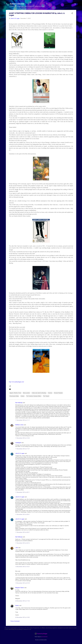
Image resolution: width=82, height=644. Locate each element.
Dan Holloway (19, 403)
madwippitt (18, 443)
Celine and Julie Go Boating (39, 393)
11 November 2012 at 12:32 (22, 438)
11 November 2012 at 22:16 (22, 543)
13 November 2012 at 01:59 (22, 583)
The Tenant (46, 396)
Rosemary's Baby (14, 396)
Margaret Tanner (20, 588)
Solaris (22, 396)
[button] (72, 13)
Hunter (17, 605)
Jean (17, 548)
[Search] (75, 4)
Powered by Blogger (41, 634)
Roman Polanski (58, 393)
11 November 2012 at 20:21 (22, 514)
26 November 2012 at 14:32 (22, 617)
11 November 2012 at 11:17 (22, 420)
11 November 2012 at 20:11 (22, 492)
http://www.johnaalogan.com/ (17, 382)
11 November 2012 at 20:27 (22, 532)
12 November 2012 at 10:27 (22, 567)
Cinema (50, 393)
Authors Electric (17, 4)
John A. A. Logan (20, 453)
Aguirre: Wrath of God (15, 393)
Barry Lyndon (26, 393)
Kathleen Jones (19, 425)
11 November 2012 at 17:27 (22, 449)
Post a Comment (15, 621)
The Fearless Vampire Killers (34, 396)
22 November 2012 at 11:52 (22, 601)
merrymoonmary (44, 637)
